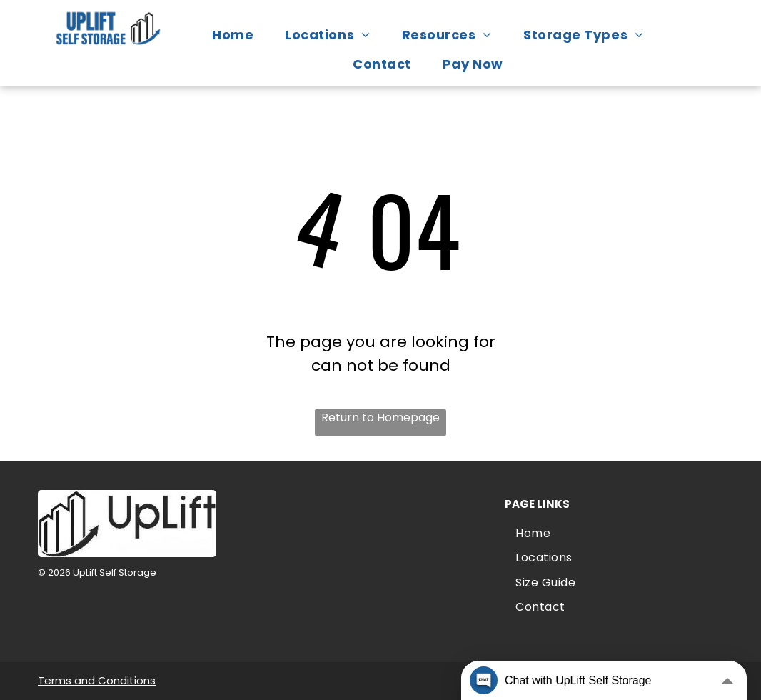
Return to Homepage (380, 417)
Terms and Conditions (97, 680)
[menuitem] (240, 35)
